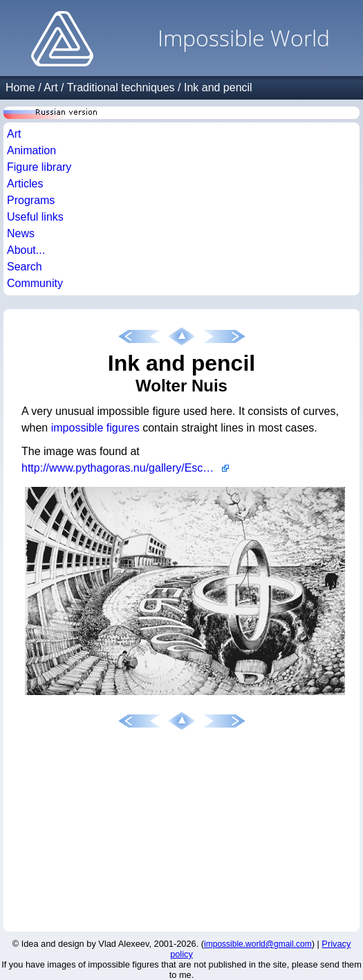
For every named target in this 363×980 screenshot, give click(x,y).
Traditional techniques (121, 87)
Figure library (39, 167)
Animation (31, 150)
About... (26, 250)
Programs (31, 200)
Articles (25, 184)
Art (50, 87)
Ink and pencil (218, 87)
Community (35, 283)
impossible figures (95, 428)
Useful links (35, 217)
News (21, 233)
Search (25, 267)
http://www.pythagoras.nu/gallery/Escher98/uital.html (125, 468)
